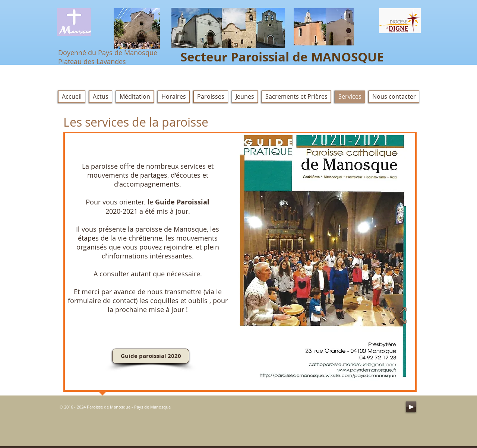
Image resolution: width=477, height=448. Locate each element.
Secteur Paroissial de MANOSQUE (282, 57)
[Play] (411, 407)
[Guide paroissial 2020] (151, 356)
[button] (296, 97)
